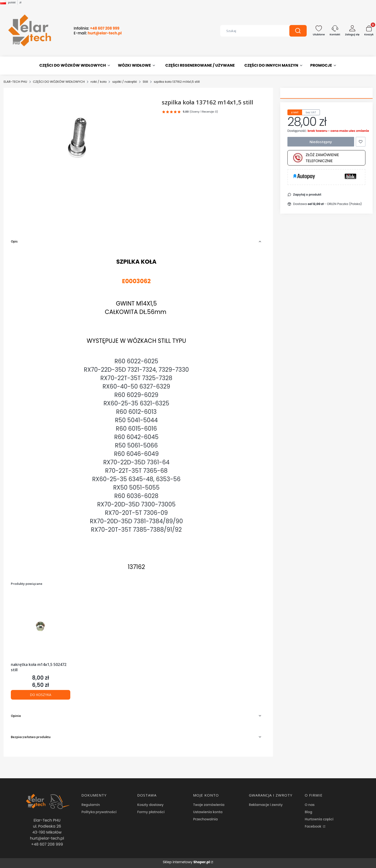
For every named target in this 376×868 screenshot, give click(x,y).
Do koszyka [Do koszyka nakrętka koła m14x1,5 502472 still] (41, 695)
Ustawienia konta (208, 812)
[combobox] (251, 31)
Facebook (314, 826)
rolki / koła (98, 82)
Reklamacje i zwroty (266, 805)
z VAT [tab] (295, 112)
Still (145, 82)
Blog (308, 812)
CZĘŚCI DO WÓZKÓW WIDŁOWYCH (59, 82)
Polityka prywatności (99, 812)
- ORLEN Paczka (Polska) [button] (335, 204)
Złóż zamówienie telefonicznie (316, 158)
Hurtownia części (319, 819)
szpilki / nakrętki (124, 82)
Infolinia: (97, 28)
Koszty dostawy (150, 805)
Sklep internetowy (186, 862)
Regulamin (91, 805)
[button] (298, 31)
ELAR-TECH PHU (15, 82)
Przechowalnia (205, 819)
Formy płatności (151, 812)
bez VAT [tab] (311, 112)
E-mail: (98, 33)
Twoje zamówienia (209, 805)
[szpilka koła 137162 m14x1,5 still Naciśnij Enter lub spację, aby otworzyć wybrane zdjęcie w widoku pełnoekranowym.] (82, 146)
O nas (310, 805)
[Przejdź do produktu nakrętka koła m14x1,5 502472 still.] (41, 626)
